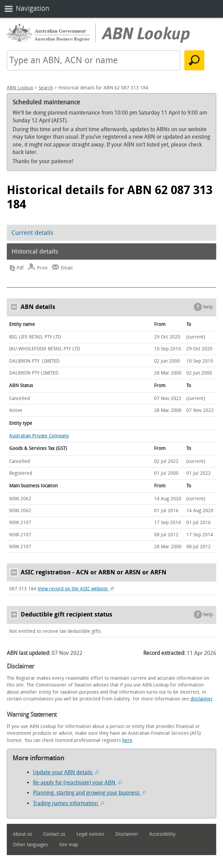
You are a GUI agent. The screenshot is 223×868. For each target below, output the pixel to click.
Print (42, 268)
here (127, 740)
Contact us (54, 834)
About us (22, 834)
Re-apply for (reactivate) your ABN (77, 783)
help (208, 307)
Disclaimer (127, 834)
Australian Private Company (39, 436)
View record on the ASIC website (76, 589)
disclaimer (202, 699)
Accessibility (162, 834)
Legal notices (90, 834)
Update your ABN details (66, 772)
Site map (69, 845)
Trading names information (68, 803)
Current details (32, 233)
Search (46, 88)
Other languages (30, 845)
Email (67, 268)
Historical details (35, 251)
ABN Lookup (20, 88)
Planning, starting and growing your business (89, 793)
